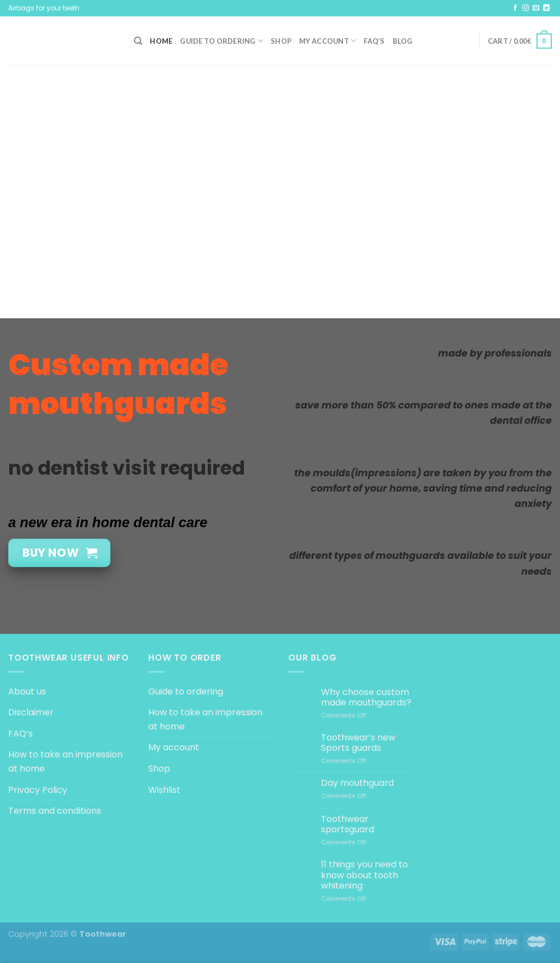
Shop (281, 41)
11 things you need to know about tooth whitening (364, 875)
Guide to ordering (221, 41)
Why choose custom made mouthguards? (366, 697)
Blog (403, 41)
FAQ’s (374, 41)
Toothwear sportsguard (348, 824)
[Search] (138, 41)
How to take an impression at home (65, 761)
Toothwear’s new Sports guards (358, 743)
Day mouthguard (357, 783)
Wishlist (164, 790)
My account (328, 41)
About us (27, 691)
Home (161, 41)
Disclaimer (31, 712)
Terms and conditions (55, 811)
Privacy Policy (38, 790)
